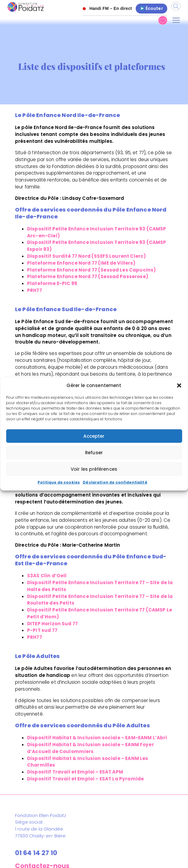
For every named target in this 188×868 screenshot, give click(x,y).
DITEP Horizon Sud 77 (52, 624)
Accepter (94, 436)
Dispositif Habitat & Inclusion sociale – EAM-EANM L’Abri (97, 738)
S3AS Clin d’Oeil (47, 576)
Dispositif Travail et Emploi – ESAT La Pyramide (85, 779)
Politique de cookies (59, 482)
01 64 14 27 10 (36, 853)
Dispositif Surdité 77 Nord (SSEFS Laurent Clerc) (86, 256)
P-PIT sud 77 (42, 630)
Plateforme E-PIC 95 (52, 283)
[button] (179, 386)
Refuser (94, 453)
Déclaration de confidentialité (115, 482)
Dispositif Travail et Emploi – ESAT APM (75, 772)
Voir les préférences (94, 469)
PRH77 (35, 290)
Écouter (152, 8)
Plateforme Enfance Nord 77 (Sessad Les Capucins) (91, 270)
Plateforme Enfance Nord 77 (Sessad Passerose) (88, 276)
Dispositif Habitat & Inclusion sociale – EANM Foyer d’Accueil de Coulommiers (91, 748)
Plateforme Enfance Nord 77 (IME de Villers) (81, 263)
